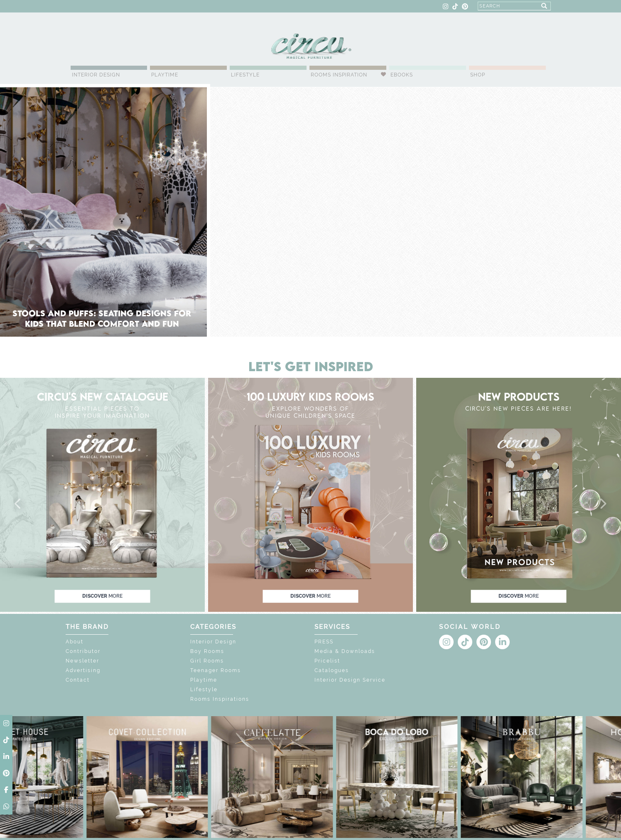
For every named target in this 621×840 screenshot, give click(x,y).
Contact (78, 680)
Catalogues (332, 670)
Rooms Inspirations (220, 699)
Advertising (83, 670)
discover (102, 596)
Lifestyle (245, 75)
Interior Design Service (350, 680)
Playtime (165, 75)
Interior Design (96, 75)
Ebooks (402, 75)
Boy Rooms (207, 651)
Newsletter (82, 661)
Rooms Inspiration (339, 75)
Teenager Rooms (216, 670)
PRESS (324, 642)
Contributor (83, 651)
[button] (18, 504)
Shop (478, 75)
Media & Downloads (345, 651)
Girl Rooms (207, 661)
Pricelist (327, 661)
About (75, 642)
